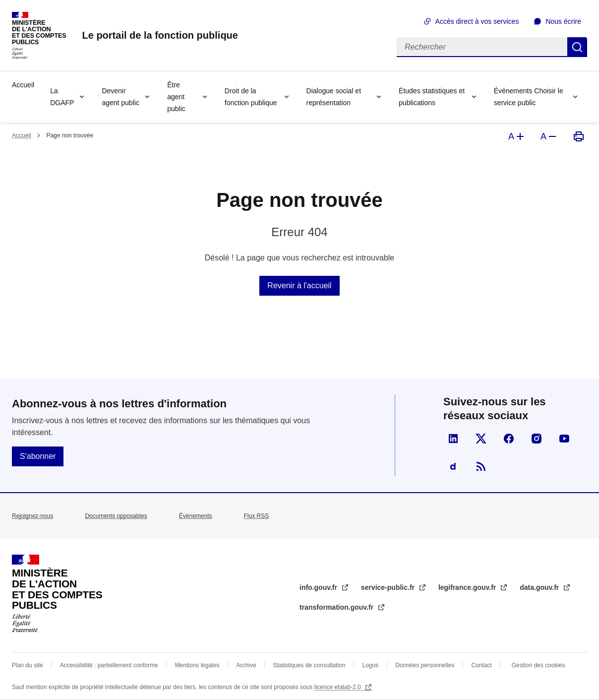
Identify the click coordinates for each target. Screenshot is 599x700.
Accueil (23, 85)
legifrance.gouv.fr (468, 587)
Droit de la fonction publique (251, 97)
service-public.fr (389, 587)
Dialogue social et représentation (334, 97)
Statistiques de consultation (309, 665)
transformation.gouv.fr (337, 607)
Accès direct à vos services (477, 21)
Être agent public (176, 97)
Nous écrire (563, 21)
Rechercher (577, 47)
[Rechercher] (482, 47)
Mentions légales (197, 665)
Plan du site (28, 665)
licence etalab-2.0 (338, 687)
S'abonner (38, 456)
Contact (481, 665)
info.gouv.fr (319, 587)
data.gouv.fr (540, 587)
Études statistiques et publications (432, 97)
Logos (371, 665)
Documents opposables (116, 516)
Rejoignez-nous (32, 516)
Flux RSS (257, 516)
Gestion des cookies (539, 665)
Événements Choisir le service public (529, 97)
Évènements (196, 516)
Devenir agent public (120, 97)
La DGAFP (62, 97)
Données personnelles (425, 665)
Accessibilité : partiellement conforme (109, 665)
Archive (246, 665)
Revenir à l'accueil (299, 286)
